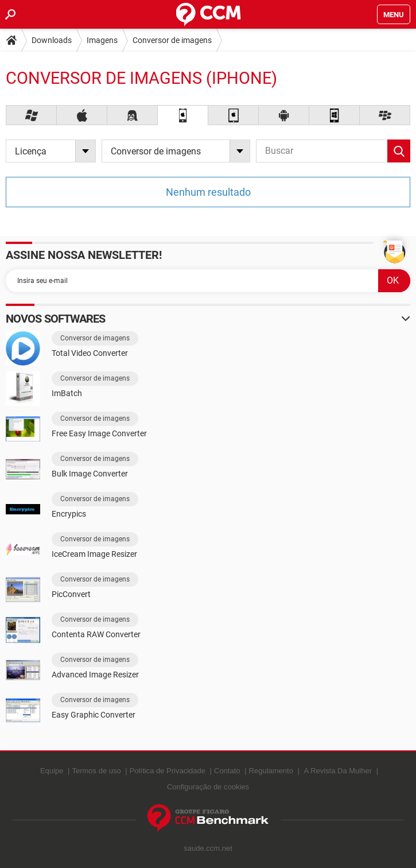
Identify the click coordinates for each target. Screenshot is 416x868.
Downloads (52, 40)
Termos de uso (96, 771)
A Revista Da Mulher (338, 771)
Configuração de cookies (208, 787)
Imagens (102, 40)
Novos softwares (56, 319)
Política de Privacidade (168, 771)
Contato (227, 771)
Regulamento (271, 771)
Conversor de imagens (172, 40)
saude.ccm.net (208, 848)
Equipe (52, 771)
